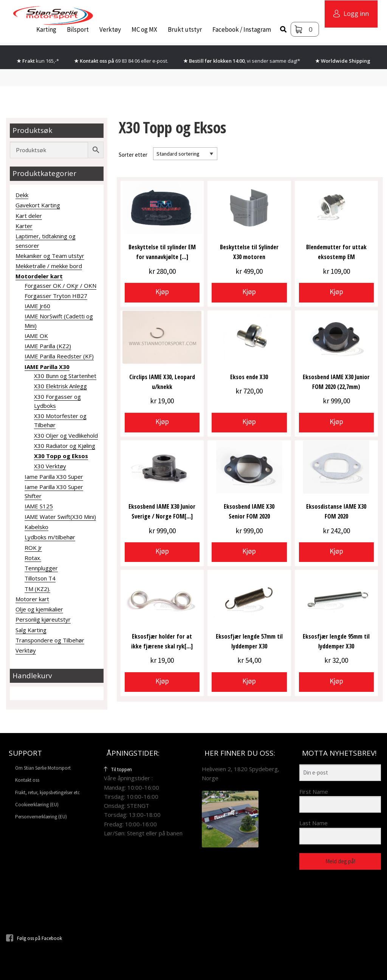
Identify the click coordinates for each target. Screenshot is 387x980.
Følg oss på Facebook (34, 938)
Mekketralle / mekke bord (49, 266)
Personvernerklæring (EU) (41, 817)
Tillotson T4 (40, 578)
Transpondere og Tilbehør (50, 640)
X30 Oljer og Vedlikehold (66, 435)
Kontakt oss (27, 780)
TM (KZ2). (37, 589)
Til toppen (118, 769)
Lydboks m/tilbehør (50, 537)
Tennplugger (41, 568)
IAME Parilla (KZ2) (48, 346)
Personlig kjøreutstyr (43, 619)
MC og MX (144, 29)
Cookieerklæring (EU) (37, 805)
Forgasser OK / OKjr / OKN (60, 286)
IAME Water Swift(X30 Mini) (60, 517)
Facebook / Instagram (242, 29)
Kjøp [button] (162, 292)
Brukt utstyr (185, 29)
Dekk (22, 195)
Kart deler (29, 216)
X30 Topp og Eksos (61, 456)
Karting (46, 29)
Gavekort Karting (38, 205)
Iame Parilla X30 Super (54, 477)
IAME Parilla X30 (47, 367)
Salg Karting (31, 630)
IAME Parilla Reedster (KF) (59, 356)
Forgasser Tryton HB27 (56, 296)
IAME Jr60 (37, 306)
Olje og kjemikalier (39, 609)
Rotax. (33, 558)
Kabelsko (36, 527)
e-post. (160, 61)
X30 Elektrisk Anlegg (60, 386)
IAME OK (36, 336)
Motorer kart (32, 599)
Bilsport (78, 29)
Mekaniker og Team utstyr (50, 256)
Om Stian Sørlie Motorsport (43, 768)
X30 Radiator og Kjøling (65, 446)
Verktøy (110, 29)
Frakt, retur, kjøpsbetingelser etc (47, 792)
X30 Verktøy (50, 466)
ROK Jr (33, 548)
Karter (24, 226)
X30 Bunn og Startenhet (65, 376)
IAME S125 (39, 506)
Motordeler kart (39, 276)
